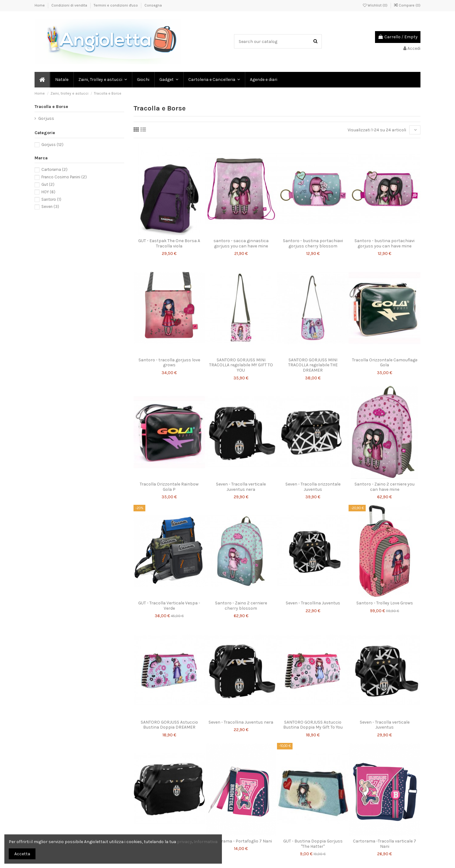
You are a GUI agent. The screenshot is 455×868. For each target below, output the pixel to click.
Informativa (206, 842)
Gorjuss (46, 118)
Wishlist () (376, 5)
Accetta (22, 854)
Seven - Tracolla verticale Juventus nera (241, 487)
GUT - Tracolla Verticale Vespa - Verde (169, 606)
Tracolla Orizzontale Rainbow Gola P (169, 487)
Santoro (51, 199)
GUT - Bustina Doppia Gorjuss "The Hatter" (313, 844)
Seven (50, 206)
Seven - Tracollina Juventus (313, 603)
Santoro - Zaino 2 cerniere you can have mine (385, 487)
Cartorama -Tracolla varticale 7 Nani (385, 844)
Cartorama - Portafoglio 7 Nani (241, 841)
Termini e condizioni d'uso (116, 5)
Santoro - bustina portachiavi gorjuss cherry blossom (313, 243)
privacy (185, 842)
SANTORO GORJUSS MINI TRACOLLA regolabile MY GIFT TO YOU (241, 365)
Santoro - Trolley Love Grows (385, 603)
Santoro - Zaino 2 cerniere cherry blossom (241, 606)
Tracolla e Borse (51, 107)
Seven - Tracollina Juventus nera (241, 722)
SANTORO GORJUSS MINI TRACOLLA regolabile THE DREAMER (313, 365)
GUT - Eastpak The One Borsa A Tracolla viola (169, 243)
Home (40, 5)
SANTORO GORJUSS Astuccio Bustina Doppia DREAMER (169, 725)
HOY (48, 192)
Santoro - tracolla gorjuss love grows (169, 363)
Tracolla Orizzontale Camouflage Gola (385, 363)
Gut (48, 184)
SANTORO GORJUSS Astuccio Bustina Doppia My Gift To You (313, 725)
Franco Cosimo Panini (64, 177)
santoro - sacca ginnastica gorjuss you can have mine (241, 243)
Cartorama (54, 169)
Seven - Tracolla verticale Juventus (385, 725)
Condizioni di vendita (70, 5)
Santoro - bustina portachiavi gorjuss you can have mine (385, 243)
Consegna (153, 5)
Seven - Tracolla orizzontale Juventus (313, 487)
